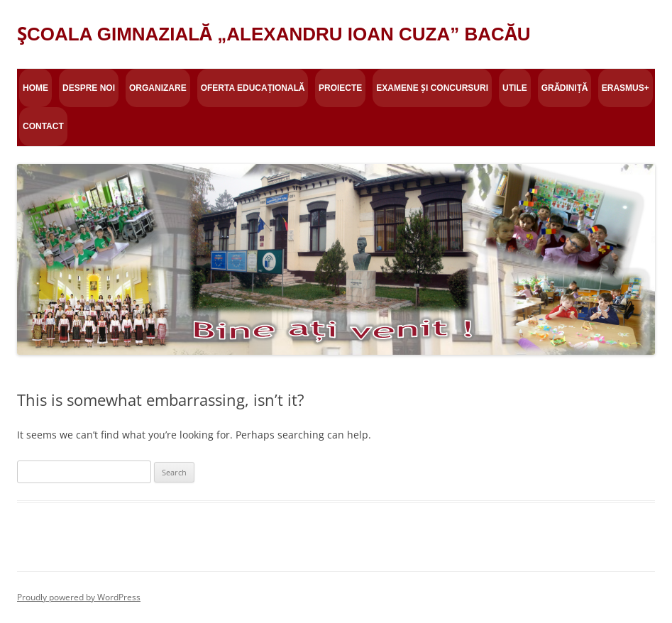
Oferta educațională (253, 88)
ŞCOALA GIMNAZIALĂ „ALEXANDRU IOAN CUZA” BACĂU (274, 34)
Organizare (158, 88)
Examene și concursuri (432, 88)
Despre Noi (89, 88)
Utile (515, 88)
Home (35, 88)
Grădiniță (564, 88)
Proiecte (340, 88)
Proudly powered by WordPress (79, 597)
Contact (43, 126)
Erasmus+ (626, 88)
